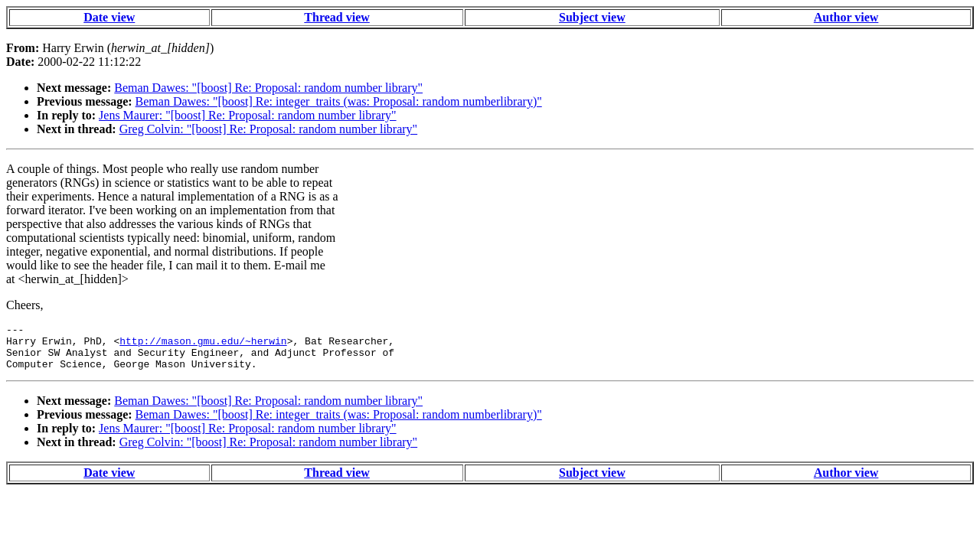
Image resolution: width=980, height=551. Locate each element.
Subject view (592, 17)
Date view (109, 17)
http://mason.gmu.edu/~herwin (203, 345)
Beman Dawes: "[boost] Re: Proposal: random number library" (268, 88)
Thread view (336, 17)
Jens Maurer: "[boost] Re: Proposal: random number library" (248, 115)
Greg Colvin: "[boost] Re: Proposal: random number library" (268, 129)
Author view (846, 17)
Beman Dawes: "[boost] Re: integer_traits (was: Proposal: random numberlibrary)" (339, 101)
